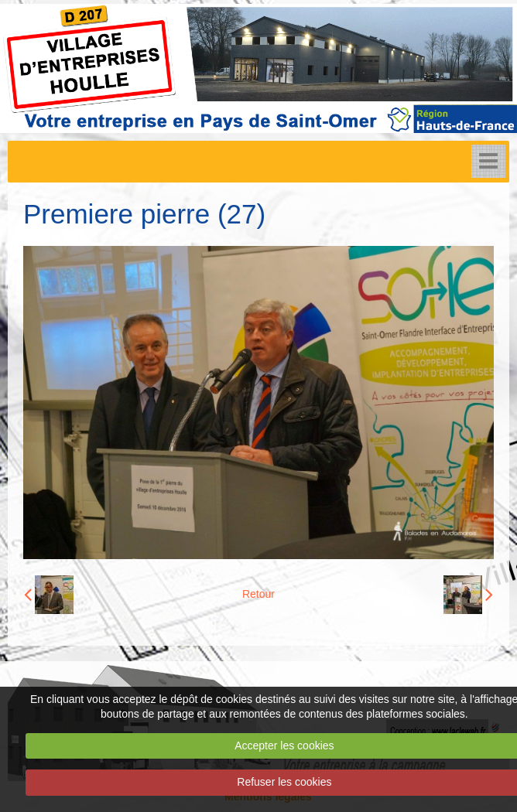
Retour (258, 594)
